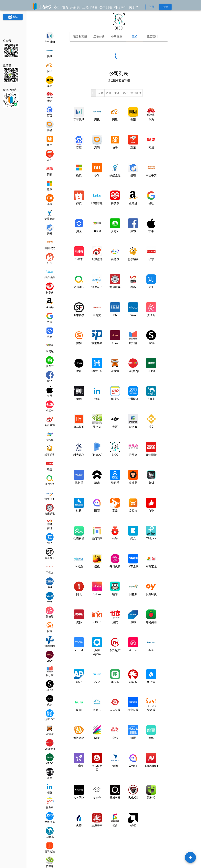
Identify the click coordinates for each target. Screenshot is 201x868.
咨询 (109, 93)
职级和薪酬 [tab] (80, 37)
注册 (165, 7)
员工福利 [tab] (152, 37)
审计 (117, 93)
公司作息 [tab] (117, 37)
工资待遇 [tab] (99, 37)
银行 (125, 93)
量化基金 (136, 93)
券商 (100, 93)
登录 (152, 7)
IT (94, 93)
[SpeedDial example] (190, 857)
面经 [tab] (134, 37)
